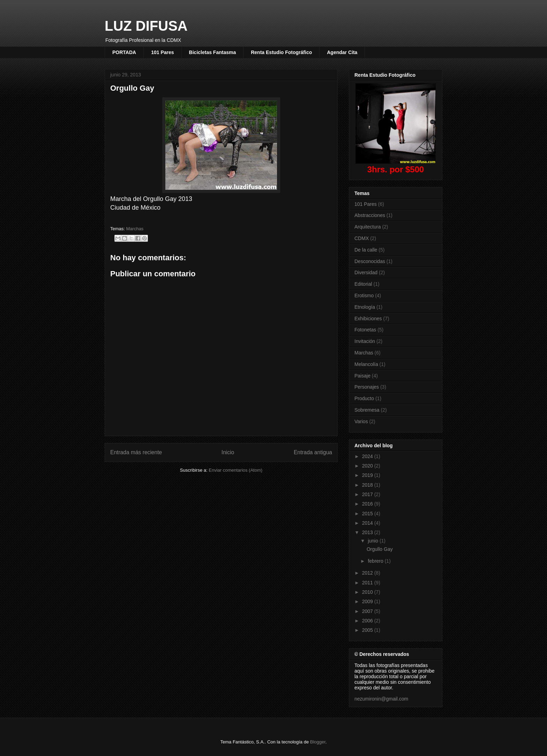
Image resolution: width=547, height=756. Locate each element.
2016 (368, 504)
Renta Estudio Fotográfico (281, 52)
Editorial (363, 284)
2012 (368, 573)
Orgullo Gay (380, 549)
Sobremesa (367, 410)
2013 (368, 532)
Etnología (365, 307)
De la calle (366, 250)
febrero (376, 561)
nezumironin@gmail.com (381, 699)
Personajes (367, 387)
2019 (368, 475)
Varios (361, 421)
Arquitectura (368, 227)
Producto (364, 398)
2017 (368, 494)
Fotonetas (365, 330)
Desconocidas (370, 261)
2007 (368, 611)
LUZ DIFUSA (146, 26)
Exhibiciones (368, 319)
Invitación (365, 341)
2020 (368, 466)
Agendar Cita (342, 52)
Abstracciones (370, 215)
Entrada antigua (313, 452)
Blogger (318, 742)
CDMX (362, 238)
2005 (368, 630)
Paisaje (362, 376)
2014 (368, 523)
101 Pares (162, 52)
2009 (368, 601)
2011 (368, 583)
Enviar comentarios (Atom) (235, 470)
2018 (368, 485)
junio (373, 541)
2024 (368, 456)
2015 (368, 514)
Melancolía (366, 364)
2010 (368, 592)
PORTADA (124, 52)
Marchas (135, 229)
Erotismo (364, 295)
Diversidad (366, 272)
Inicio (228, 452)
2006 (368, 621)
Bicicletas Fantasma (213, 52)
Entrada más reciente (136, 452)
